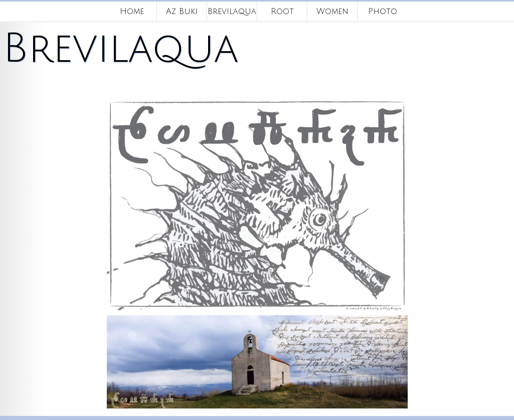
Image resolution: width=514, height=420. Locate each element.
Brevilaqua (232, 12)
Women (332, 12)
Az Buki (182, 12)
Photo (383, 12)
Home (132, 12)
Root (282, 12)
